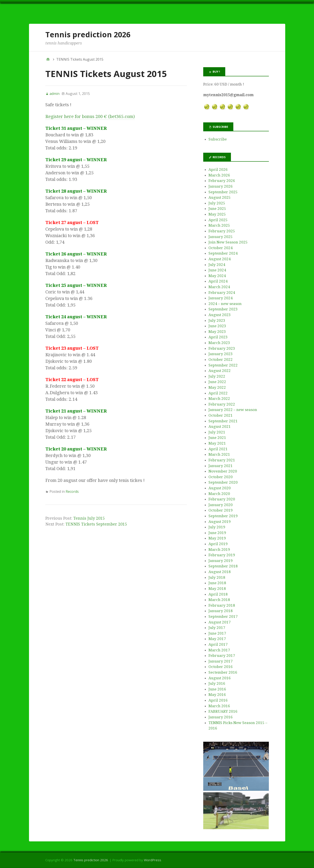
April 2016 (218, 700)
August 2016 (220, 678)
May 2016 (217, 695)
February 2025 (222, 231)
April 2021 (218, 449)
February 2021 (222, 460)
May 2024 (217, 276)
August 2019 (220, 522)
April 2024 (218, 281)
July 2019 (217, 527)
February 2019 (222, 555)
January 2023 (221, 354)
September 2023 (223, 309)
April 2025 (218, 220)
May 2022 (217, 387)
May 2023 (217, 332)
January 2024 (221, 298)
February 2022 (222, 404)
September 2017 (223, 616)
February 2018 (222, 605)
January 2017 (221, 661)
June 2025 (217, 209)
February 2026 (222, 181)
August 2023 (220, 315)
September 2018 (223, 566)
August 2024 (220, 259)
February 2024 (222, 293)
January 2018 (221, 611)
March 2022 (219, 399)
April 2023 (218, 337)
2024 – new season (225, 304)
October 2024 (221, 248)
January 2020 (221, 505)
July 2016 (217, 683)
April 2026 (218, 169)
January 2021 (221, 466)
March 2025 (219, 225)
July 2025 (217, 203)
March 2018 (219, 600)
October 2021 (221, 415)
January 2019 (221, 561)
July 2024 (217, 265)
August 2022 (220, 371)
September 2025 (223, 192)
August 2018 (220, 572)
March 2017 (219, 650)
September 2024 (223, 253)
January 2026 (221, 186)
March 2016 (219, 706)
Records (72, 491)
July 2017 (217, 628)
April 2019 (218, 544)
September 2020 (223, 482)
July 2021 (217, 432)
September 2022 (223, 365)
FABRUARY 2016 (223, 711)
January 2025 (221, 237)
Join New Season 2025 (228, 242)
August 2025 (220, 197)
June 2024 (217, 270)
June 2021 (217, 438)
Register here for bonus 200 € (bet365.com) (90, 116)
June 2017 (217, 633)
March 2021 (219, 454)
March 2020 (219, 494)
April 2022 (218, 393)
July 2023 (217, 320)
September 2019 (223, 516)
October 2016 (221, 667)
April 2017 (218, 644)
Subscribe (218, 139)
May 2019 (217, 538)
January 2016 (221, 717)
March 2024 (219, 287)
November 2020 (223, 471)
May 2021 (217, 443)
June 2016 (217, 689)
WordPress (153, 860)
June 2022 (217, 382)
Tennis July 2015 (89, 518)
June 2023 (217, 326)
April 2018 (218, 594)
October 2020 (221, 477)
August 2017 (220, 622)
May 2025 (217, 214)
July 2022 (217, 376)
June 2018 (217, 583)
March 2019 (219, 550)
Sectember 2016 (223, 672)
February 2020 (222, 499)
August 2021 (220, 426)
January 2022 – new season (233, 410)
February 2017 (222, 656)
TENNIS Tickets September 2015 (96, 524)
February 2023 (222, 348)
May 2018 (217, 589)
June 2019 (217, 533)
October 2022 (221, 360)
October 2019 (221, 510)
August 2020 (220, 488)
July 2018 (217, 577)
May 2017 (217, 639)
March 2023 (219, 343)
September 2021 (223, 421)
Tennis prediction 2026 (88, 34)
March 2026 (219, 175)
